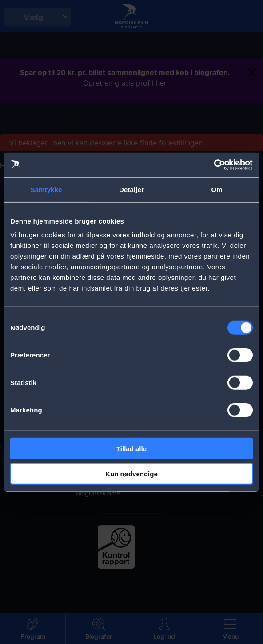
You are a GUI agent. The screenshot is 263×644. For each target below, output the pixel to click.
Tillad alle (131, 449)
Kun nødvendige (131, 473)
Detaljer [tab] (131, 189)
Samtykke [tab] (46, 189)
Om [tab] (217, 189)
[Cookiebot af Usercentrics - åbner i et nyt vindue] (214, 165)
